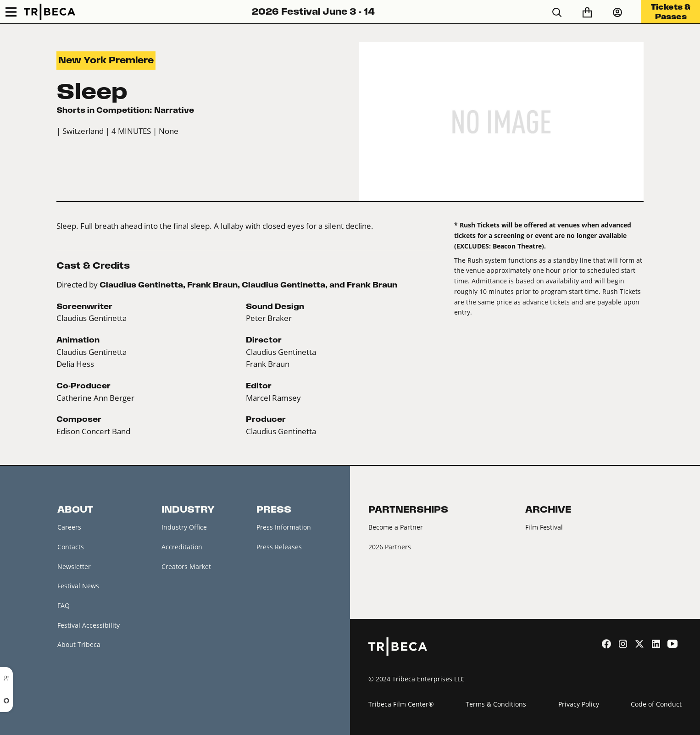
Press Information (284, 527)
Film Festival (544, 527)
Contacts (71, 547)
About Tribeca (79, 644)
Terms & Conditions (496, 704)
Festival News (78, 586)
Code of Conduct (656, 704)
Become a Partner (396, 527)
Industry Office (184, 527)
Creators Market (186, 566)
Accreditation (182, 547)
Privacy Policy (579, 704)
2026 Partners (390, 547)
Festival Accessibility (89, 625)
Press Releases (279, 547)
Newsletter (74, 566)
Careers (69, 527)
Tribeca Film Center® (401, 704)
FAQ (64, 605)
